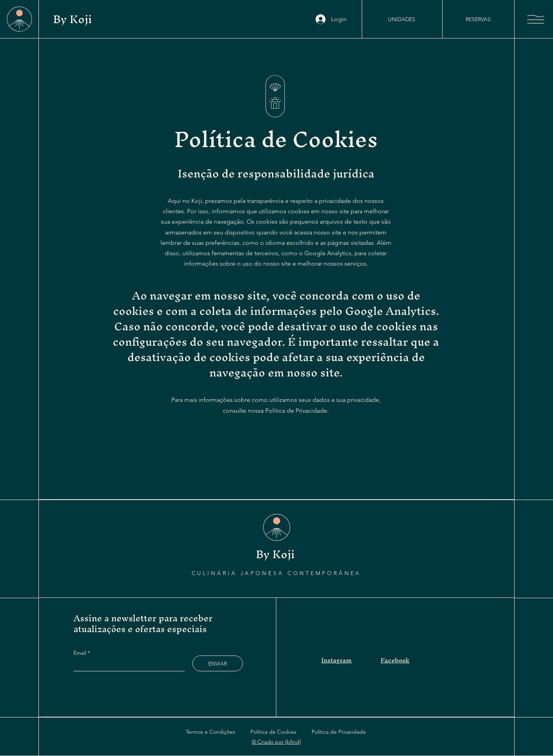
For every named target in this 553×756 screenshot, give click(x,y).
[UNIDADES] (401, 19)
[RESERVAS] (478, 19)
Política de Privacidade (339, 732)
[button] (536, 19)
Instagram (337, 660)
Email (81, 653)
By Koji (74, 19)
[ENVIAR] (218, 663)
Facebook (395, 660)
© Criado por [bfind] (276, 742)
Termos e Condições (211, 732)
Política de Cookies (273, 732)
